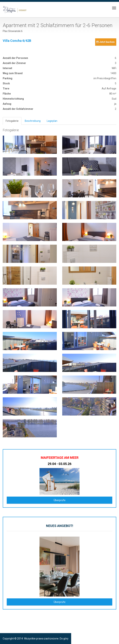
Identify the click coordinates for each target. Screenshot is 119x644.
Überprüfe (60, 500)
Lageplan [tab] (52, 121)
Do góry (64, 639)
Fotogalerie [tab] (12, 121)
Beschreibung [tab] (33, 121)
